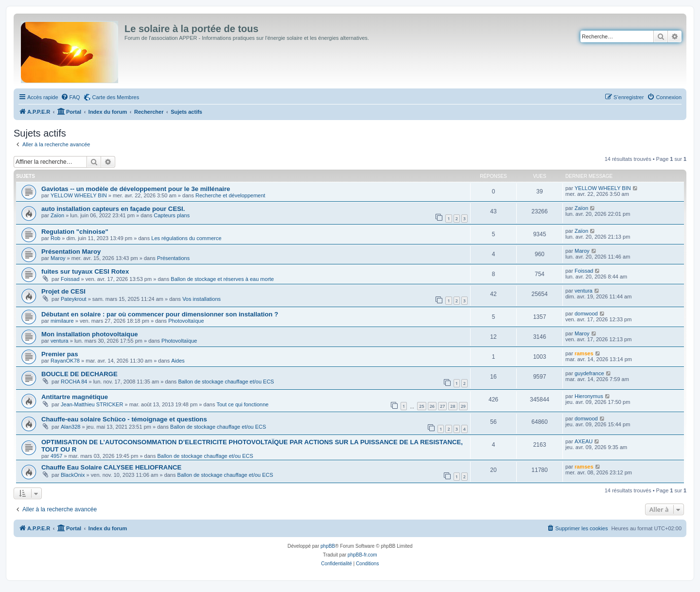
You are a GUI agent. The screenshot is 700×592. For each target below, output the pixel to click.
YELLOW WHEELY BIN (79, 195)
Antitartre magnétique (75, 397)
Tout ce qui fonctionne (242, 404)
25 (421, 406)
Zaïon (57, 215)
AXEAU (584, 441)
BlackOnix (73, 475)
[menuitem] (70, 97)
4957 (56, 456)
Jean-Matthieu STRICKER (92, 404)
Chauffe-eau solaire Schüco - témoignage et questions (124, 419)
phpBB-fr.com (362, 555)
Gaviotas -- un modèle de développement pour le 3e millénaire (136, 189)
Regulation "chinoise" (75, 232)
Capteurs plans (172, 215)
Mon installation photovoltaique (90, 334)
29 (463, 406)
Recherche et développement (230, 195)
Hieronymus (589, 396)
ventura (584, 291)
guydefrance (589, 373)
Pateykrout (74, 299)
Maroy (58, 258)
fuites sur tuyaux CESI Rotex (85, 271)
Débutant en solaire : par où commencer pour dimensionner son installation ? (160, 314)
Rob (55, 238)
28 (453, 406)
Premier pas (60, 354)
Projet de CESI (63, 291)
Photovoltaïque (186, 321)
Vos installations (201, 299)
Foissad (70, 279)
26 (432, 406)
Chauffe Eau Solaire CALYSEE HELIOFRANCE (111, 467)
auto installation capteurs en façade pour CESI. (113, 209)
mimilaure (62, 321)
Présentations (173, 258)
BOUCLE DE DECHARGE (79, 374)
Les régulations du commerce (186, 238)
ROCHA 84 (74, 382)
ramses (584, 353)
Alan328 (70, 427)
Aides (178, 361)
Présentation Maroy (71, 252)
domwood (586, 313)
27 (442, 406)
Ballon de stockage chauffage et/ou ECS (226, 382)
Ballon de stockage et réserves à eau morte (222, 279)
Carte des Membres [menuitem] (116, 97)
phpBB (328, 546)
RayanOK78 (65, 361)
